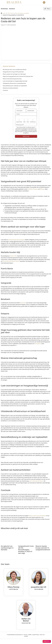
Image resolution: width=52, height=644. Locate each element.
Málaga (42, 189)
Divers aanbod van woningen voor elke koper (14, 74)
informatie (10, 13)
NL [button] (44, 2)
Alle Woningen (4, 9)
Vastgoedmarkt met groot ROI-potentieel (13, 72)
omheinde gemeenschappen (16, 240)
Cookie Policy (36, 635)
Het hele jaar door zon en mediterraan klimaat (15, 70)
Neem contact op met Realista (37, 516)
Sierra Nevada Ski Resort (36, 481)
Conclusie (5, 90)
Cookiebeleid (24, 130)
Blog (16, 13)
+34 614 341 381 (26, 623)
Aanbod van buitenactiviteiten (10, 88)
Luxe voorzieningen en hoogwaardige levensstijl (15, 81)
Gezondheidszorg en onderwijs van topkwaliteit (15, 86)
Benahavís (23, 303)
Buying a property (24, 13)
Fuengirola (38, 344)
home (3, 13)
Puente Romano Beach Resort (11, 261)
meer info (47, 641)
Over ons (42, 635)
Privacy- (17, 130)
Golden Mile (13, 256)
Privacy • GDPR (27, 635)
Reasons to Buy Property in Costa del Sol (13, 15)
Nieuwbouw (12, 9)
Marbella (30, 189)
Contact (26, 636)
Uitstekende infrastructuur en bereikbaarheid (14, 83)
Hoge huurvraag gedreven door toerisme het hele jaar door (18, 76)
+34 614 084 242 (13, 589)
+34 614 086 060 (39, 589)
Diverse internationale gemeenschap (12, 79)
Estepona (35, 189)
